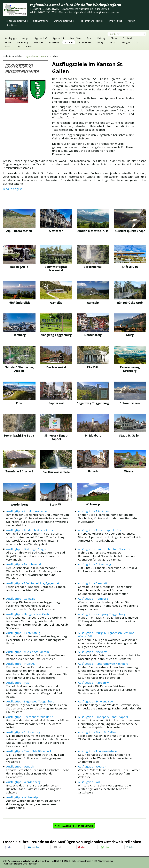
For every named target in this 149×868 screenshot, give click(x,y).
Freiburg (101, 38)
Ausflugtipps (11, 38)
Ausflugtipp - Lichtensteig (23, 633)
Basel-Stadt (76, 38)
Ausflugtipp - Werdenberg (23, 782)
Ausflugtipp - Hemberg (93, 599)
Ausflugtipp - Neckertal (93, 652)
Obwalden (54, 42)
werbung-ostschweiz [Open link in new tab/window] (64, 21)
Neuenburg (23, 42)
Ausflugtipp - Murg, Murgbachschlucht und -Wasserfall (107, 635)
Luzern (8, 42)
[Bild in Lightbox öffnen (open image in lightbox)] (25, 83)
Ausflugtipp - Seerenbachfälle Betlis (30, 717)
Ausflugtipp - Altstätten (93, 511)
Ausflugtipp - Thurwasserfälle (97, 751)
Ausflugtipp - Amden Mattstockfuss (30, 530)
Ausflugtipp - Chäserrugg (94, 564)
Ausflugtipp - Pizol (18, 683)
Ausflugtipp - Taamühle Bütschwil (29, 751)
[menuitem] (17, 21)
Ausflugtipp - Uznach (20, 766)
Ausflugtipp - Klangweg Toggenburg (102, 614)
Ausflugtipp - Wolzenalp (22, 797)
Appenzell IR (59, 38)
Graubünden (128, 38)
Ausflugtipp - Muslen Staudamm (28, 652)
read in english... (14, 189)
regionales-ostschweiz (17, 21)
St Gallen (69, 42)
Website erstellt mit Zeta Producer (20, 864)
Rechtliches (12, 25)
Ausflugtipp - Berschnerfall (24, 564)
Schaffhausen (85, 42)
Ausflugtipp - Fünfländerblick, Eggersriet (33, 583)
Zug (18, 47)
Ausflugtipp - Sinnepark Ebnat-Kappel (103, 717)
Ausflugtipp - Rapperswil (94, 683)
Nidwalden (39, 42)
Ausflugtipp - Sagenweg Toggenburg (30, 701)
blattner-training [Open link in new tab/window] (41, 21)
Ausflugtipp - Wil (89, 782)
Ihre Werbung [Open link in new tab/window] (116, 21)
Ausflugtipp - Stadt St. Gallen (97, 732)
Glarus (114, 38)
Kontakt (131, 21)
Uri (137, 42)
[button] (74, 826)
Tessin (113, 42)
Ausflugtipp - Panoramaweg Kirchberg (103, 664)
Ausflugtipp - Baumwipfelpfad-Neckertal (105, 549)
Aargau (26, 38)
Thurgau (126, 42)
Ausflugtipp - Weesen (92, 766)
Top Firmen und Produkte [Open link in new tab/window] (91, 21)
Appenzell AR (41, 38)
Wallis (8, 47)
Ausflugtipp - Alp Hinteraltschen (27, 511)
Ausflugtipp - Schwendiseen (96, 701)
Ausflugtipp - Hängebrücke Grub (28, 614)
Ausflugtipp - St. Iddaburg (23, 732)
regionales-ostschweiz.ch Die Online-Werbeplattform (76, 5)
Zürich (29, 47)
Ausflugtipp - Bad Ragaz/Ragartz (28, 549)
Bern (89, 38)
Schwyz (101, 42)
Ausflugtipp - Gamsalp (21, 599)
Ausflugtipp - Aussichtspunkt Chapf (101, 530)
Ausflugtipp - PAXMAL (20, 664)
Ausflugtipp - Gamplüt (93, 583)
